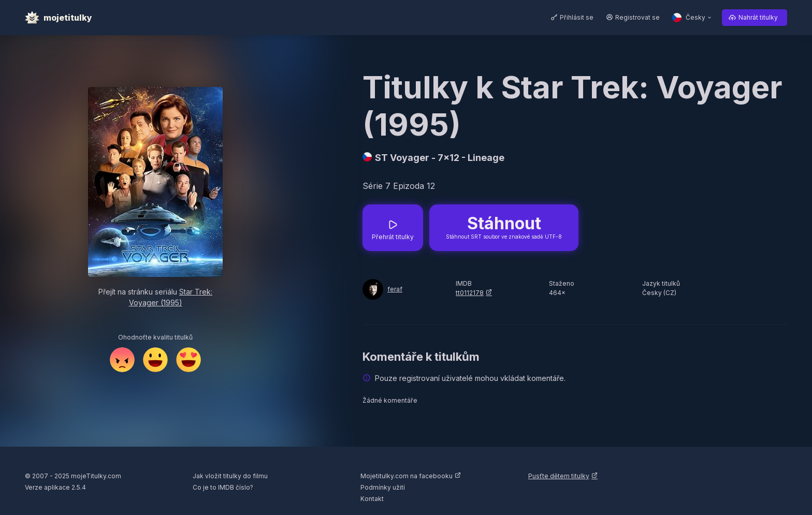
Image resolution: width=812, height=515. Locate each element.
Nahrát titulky (758, 17)
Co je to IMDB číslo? (223, 487)
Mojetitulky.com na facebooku (407, 476)
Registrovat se (637, 17)
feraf (395, 289)
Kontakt (372, 499)
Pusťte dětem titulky (559, 476)
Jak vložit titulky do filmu (230, 476)
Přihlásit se (577, 17)
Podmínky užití (383, 487)
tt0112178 (470, 293)
